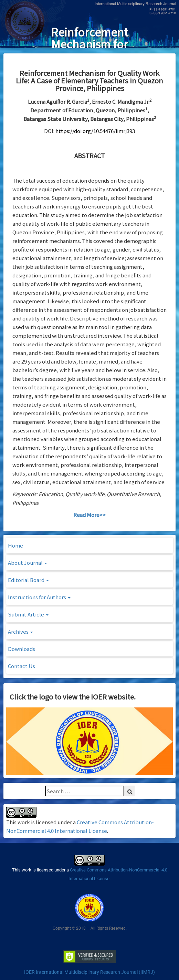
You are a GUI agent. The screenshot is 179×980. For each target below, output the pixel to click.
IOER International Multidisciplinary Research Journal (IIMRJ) (89, 972)
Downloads (22, 649)
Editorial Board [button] (28, 580)
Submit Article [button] (28, 614)
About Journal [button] (28, 563)
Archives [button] (20, 631)
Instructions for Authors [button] (39, 597)
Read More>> (89, 515)
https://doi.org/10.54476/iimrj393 (95, 131)
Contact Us (22, 666)
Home (15, 545)
